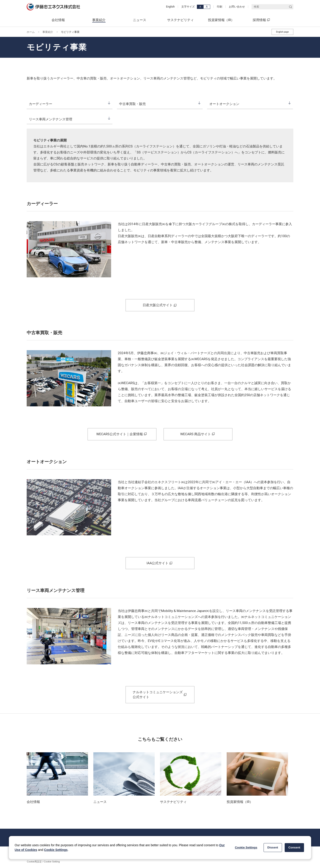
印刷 (220, 7)
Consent (294, 847)
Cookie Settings (56, 850)
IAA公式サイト (158, 563)
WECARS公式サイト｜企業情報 (119, 434)
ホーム (31, 32)
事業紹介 (48, 32)
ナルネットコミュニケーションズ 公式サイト (158, 695)
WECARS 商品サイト (196, 434)
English (170, 7)
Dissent (273, 847)
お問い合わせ (237, 7)
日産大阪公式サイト (158, 305)
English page (282, 32)
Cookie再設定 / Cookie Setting (43, 862)
